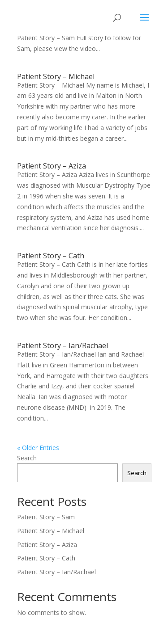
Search (27, 458)
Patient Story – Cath (51, 256)
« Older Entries (38, 448)
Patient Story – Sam (46, 517)
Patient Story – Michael (56, 76)
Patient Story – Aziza (52, 166)
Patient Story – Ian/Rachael (62, 345)
